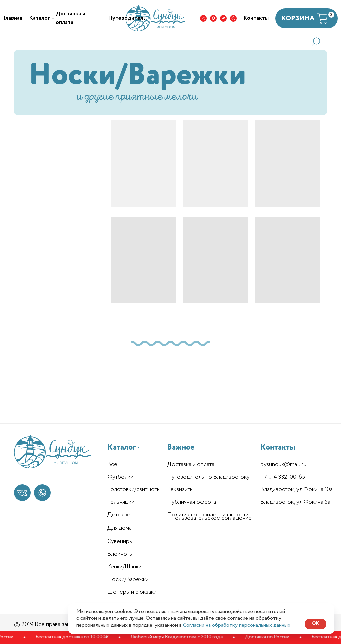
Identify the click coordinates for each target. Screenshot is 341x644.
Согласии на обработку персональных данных (237, 625)
